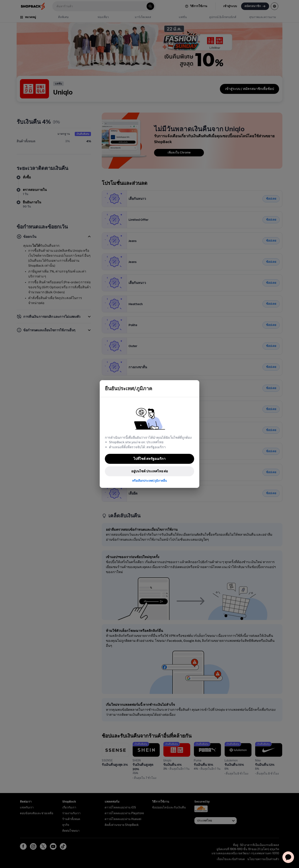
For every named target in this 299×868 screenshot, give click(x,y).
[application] (288, 857)
